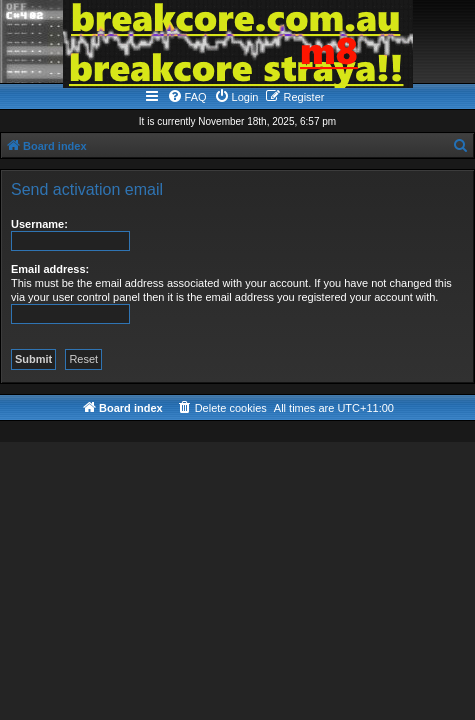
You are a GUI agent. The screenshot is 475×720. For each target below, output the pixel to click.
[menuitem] (187, 97)
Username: (39, 224)
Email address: (50, 269)
